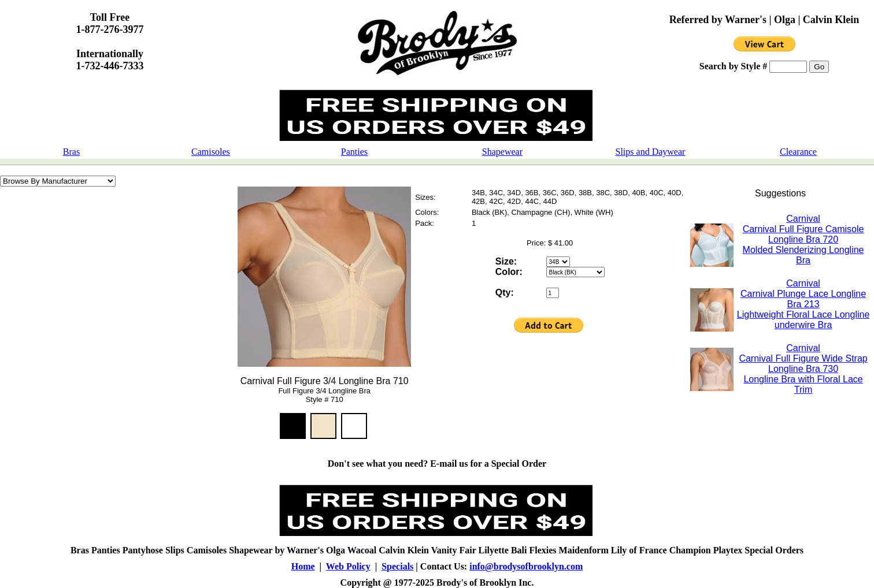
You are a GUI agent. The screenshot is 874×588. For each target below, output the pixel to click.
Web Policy (348, 566)
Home (303, 566)
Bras (71, 152)
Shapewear (502, 152)
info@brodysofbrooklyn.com (526, 566)
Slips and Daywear (651, 152)
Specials (397, 566)
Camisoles (211, 152)
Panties (354, 152)
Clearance (798, 152)
